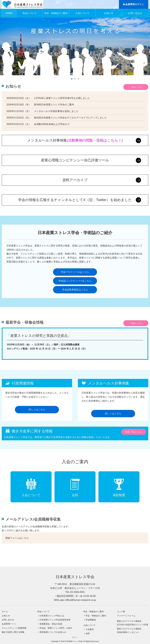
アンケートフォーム (126, 616)
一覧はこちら (136, 87)
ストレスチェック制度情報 (14, 628)
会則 (88, 633)
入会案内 (90, 629)
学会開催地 (91, 620)
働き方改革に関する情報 (13, 632)
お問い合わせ (135, 13)
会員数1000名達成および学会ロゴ (52, 124)
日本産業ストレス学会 (75, 577)
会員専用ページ (9, 624)
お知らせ (109, 13)
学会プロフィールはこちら (75, 272)
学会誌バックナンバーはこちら (75, 281)
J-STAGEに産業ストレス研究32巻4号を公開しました (62, 98)
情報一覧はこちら (134, 432)
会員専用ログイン (134, 4)
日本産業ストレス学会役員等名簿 (55, 620)
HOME (9, 13)
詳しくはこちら (37, 410)
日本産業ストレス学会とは (52, 616)
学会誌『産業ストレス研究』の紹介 (56, 628)
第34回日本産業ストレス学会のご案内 (54, 105)
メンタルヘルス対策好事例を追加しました (56, 111)
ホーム (5, 612)
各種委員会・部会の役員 (51, 624)
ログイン (75, 637)
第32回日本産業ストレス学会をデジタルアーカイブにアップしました (70, 118)
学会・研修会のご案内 (96, 616)
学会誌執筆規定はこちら (75, 290)
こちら (25, 538)
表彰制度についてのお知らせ (53, 632)
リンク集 (121, 612)
